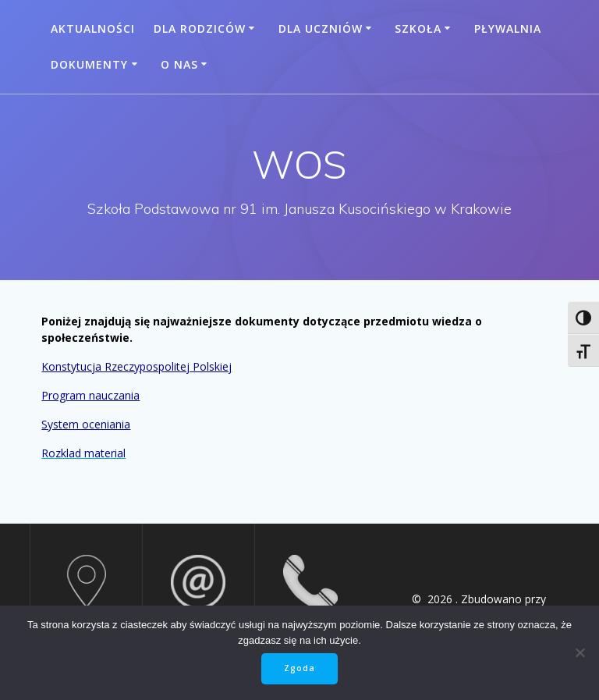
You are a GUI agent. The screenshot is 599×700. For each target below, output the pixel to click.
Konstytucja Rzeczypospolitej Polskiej (136, 366)
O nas (179, 64)
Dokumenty (89, 64)
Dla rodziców (200, 28)
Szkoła (418, 28)
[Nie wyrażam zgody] (580, 652)
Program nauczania (90, 395)
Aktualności (93, 28)
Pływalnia (508, 28)
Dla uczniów (321, 28)
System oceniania (86, 424)
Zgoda (299, 668)
